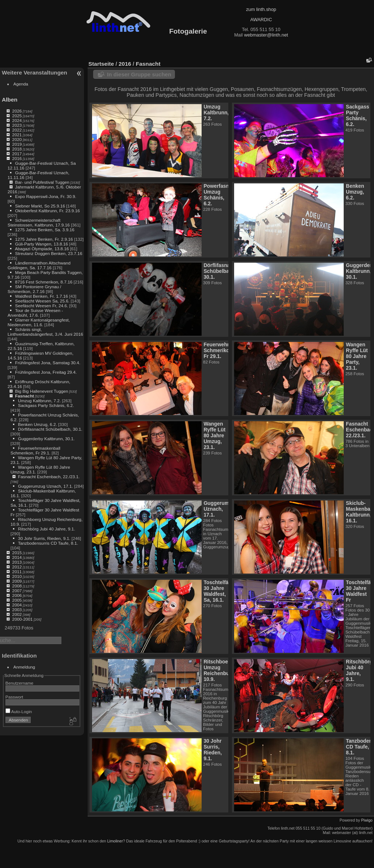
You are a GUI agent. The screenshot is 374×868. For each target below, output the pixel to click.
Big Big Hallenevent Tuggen (41, 391)
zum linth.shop (261, 9)
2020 (17, 139)
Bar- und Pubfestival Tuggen (42, 182)
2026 (17, 111)
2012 (17, 567)
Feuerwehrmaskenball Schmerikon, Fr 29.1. (35, 450)
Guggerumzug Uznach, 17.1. (45, 486)
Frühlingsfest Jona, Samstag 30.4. (48, 363)
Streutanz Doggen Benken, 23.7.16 (49, 253)
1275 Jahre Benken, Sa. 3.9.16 (45, 230)
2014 (17, 557)
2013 (17, 562)
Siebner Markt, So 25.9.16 (40, 206)
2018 (17, 149)
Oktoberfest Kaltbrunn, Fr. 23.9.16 (47, 211)
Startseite (101, 64)
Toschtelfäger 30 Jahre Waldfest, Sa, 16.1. (220, 591)
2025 (17, 116)
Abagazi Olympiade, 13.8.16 (42, 249)
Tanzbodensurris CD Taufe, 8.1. (48, 543)
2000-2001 (22, 619)
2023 (17, 125)
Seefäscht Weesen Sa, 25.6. (42, 301)
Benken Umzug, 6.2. (37, 424)
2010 (17, 576)
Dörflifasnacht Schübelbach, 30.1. (50, 429)
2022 (17, 130)
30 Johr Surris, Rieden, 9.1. (44, 538)
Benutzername (20, 683)
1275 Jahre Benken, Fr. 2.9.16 (44, 239)
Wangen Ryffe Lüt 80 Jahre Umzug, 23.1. (214, 435)
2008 (17, 586)
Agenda (21, 84)
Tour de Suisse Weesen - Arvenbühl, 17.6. (35, 313)
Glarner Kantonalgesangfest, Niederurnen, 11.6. (39, 322)
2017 (17, 154)
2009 (17, 581)
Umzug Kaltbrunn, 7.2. (39, 401)
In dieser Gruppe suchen (139, 74)
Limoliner (115, 841)
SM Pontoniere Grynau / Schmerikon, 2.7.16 (35, 289)
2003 (17, 610)
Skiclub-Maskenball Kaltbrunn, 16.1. (359, 512)
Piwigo (367, 820)
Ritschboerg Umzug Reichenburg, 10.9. (220, 670)
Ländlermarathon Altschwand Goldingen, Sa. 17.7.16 (39, 265)
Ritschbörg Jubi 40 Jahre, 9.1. (46, 529)
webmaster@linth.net (266, 35)
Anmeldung (24, 667)
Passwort (14, 697)
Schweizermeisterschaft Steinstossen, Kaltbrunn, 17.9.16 (39, 222)
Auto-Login (19, 711)
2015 (17, 553)
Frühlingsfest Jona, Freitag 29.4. (46, 372)
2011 (17, 572)
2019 (17, 144)
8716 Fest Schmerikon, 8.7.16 (44, 282)
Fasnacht (24, 396)
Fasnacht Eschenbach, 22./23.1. (49, 477)
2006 (17, 595)
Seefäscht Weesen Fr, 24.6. (41, 306)
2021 (17, 135)
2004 (17, 605)
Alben (10, 100)
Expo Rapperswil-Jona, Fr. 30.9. (45, 196)
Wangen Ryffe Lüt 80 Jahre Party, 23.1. (357, 356)
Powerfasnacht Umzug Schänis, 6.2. (221, 195)
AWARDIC (261, 20)
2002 (17, 614)
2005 (17, 600)
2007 (17, 591)
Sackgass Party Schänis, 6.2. (46, 405)
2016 (17, 158)
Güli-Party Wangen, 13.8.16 (41, 244)
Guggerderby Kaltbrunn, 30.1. (46, 439)
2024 (17, 120)
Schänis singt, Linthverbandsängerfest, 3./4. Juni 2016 (45, 332)
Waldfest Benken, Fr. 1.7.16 (41, 296)
